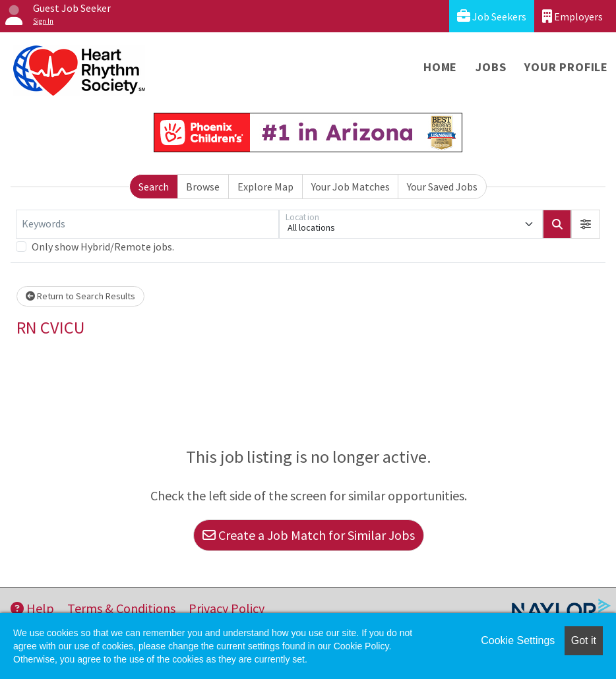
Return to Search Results (80, 296)
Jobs (491, 67)
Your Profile (566, 67)
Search (154, 187)
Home (440, 67)
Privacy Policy (227, 608)
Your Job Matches (351, 187)
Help (32, 608)
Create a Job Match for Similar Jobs (309, 535)
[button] (586, 224)
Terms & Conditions (121, 608)
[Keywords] (147, 224)
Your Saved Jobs (442, 187)
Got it (584, 640)
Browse (203, 187)
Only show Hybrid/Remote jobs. (103, 247)
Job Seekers (492, 16)
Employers (572, 16)
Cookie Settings (518, 640)
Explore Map (265, 187)
